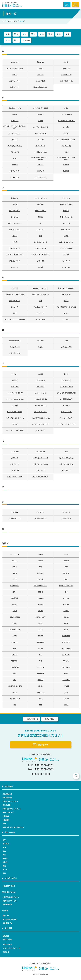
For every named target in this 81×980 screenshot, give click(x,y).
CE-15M (40, 579)
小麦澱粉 (66, 165)
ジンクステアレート (40, 242)
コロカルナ (40, 171)
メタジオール (15, 464)
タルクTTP (15, 288)
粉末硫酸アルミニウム (15, 412)
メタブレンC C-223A (40, 464)
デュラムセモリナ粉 (40, 307)
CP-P (15, 592)
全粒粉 (40, 267)
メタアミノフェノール (40, 458)
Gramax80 (15, 605)
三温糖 (15, 205)
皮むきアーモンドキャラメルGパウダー (15, 127)
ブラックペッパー (40, 412)
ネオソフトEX (15, 347)
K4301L (66, 611)
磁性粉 (15, 236)
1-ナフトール (15, 554)
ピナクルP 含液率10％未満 (66, 393)
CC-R (15, 579)
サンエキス (66, 198)
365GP (40, 554)
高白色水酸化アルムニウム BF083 (40, 159)
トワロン (66, 320)
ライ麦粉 (15, 512)
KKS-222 (66, 617)
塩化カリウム (15, 87)
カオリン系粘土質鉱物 (40, 108)
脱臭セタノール (15, 301)
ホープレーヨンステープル (66, 424)
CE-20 (66, 579)
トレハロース (40, 320)
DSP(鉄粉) (15, 598)
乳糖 (66, 341)
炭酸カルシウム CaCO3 (66, 288)
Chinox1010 (15, 586)
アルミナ (40, 68)
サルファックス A (40, 198)
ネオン (40, 347)
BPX (66, 567)
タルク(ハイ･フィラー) (40, 288)
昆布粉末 (66, 171)
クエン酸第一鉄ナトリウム (66, 140)
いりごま (40, 75)
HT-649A (66, 605)
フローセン (66, 406)
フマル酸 (15, 406)
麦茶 (66, 452)
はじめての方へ (12, 21)
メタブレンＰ (66, 470)
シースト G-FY (66, 230)
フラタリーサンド (40, 406)
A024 (66, 554)
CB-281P (40, 573)
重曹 (40, 236)
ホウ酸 (15, 424)
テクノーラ (15, 307)
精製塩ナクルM (15, 261)
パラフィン (15, 387)
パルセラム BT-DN (66, 387)
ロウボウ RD (66, 519)
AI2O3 (40, 561)
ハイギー (15, 374)
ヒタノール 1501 (40, 393)
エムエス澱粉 (40, 81)
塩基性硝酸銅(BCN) (40, 87)
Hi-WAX (40, 605)
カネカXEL (15, 121)
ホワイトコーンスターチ (40, 424)
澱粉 (15, 313)
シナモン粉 (66, 223)
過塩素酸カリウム (15, 108)
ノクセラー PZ (66, 347)
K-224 (15, 611)
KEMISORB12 (15, 617)
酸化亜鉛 (40, 205)
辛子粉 (40, 121)
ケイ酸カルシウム (40, 152)
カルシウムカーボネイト (66, 121)
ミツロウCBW (40, 452)
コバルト (40, 165)
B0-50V (66, 561)
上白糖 (66, 236)
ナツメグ (40, 341)
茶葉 (40, 301)
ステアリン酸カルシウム (15, 255)
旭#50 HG (40, 62)
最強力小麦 (15, 198)
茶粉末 (66, 301)
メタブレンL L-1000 (66, 464)
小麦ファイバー (15, 171)
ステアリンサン (40, 248)
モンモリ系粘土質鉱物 (40, 477)
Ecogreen (40, 598)
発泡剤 (15, 380)
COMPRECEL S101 (40, 586)
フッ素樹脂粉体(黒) (40, 399)
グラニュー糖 (66, 146)
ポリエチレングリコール (15, 431)
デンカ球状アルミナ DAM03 (66, 307)
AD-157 (15, 561)
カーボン (66, 127)
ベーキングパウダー (66, 418)
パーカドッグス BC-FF (15, 393)
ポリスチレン (40, 431)
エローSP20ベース (66, 81)
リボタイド (66, 512)
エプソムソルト (15, 81)
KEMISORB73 (40, 617)
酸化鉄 (40, 217)
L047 (15, 623)
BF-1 (40, 567)
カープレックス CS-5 (40, 127)
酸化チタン (15, 217)
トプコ (66, 313)
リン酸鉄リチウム (40, 519)
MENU (67, 6)
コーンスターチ (40, 177)
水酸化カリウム (15, 248)
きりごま (15, 140)
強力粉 (66, 133)
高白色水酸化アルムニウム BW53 (66, 159)
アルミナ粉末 (66, 68)
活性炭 (66, 108)
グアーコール (40, 146)
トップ (4, 21)
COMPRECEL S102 (66, 586)
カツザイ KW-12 (66, 115)
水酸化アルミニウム (66, 242)
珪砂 (66, 152)
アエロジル (15, 62)
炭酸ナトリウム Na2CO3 (40, 295)
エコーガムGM (66, 75)
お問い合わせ (75, 6)
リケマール (40, 512)
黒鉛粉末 (15, 165)
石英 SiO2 (40, 261)
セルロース (15, 267)
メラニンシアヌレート (15, 477)
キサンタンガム (40, 133)
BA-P (15, 567)
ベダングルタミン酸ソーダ (15, 418)
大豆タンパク (66, 295)
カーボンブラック (15, 133)
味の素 (66, 62)
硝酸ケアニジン (15, 230)
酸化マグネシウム (66, 217)
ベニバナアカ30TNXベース (40, 418)
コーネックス (15, 177)
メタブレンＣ (40, 470)
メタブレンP (15, 470)
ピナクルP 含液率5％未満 (15, 399)
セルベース (66, 261)
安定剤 (15, 75)
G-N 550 (66, 598)
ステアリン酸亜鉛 (66, 248)
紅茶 (15, 158)
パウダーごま (66, 380)
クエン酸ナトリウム (15, 146)
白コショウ (40, 230)
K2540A (40, 611)
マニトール (15, 452)
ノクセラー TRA (15, 353)
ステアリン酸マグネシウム (40, 255)
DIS (66, 592)
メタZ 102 (15, 458)
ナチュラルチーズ (15, 341)
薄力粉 (66, 374)
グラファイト (15, 152)
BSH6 (15, 573)
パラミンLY (40, 387)
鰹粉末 (15, 115)
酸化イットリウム (66, 205)
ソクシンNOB (66, 267)
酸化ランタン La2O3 (15, 223)
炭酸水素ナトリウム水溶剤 (15, 295)
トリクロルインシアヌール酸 (15, 320)
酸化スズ (66, 211)
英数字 (27, 40)
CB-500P (66, 573)
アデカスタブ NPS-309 (15, 68)
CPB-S (40, 592)
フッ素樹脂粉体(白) (66, 399)
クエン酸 (40, 140)
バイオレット (40, 380)
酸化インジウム (15, 211)
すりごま (66, 255)
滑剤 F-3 (40, 115)
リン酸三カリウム (15, 519)
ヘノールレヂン (66, 412)
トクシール (40, 313)
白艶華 (40, 374)
